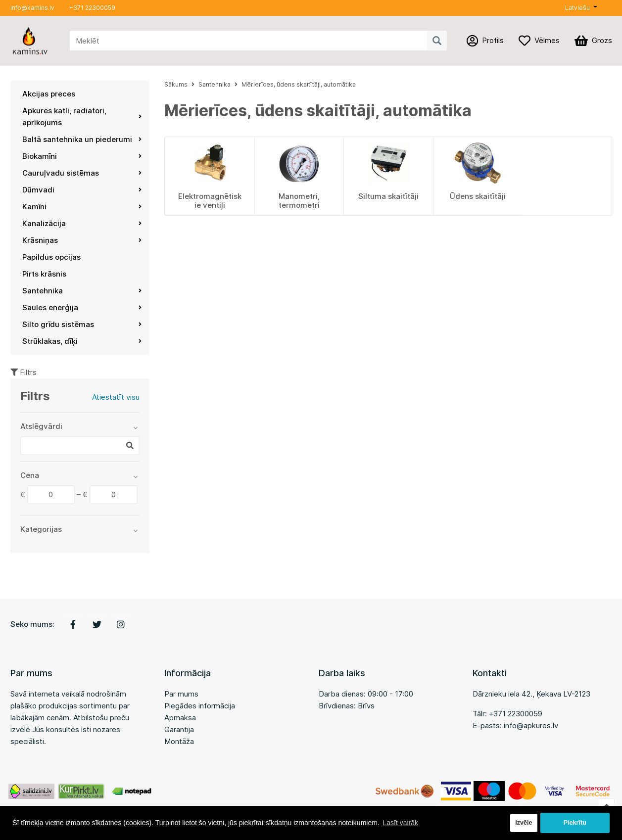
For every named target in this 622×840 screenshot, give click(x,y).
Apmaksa (180, 718)
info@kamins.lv (32, 8)
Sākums (176, 84)
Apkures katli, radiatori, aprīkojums (82, 117)
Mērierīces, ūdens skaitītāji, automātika (299, 84)
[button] (581, 8)
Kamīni (82, 207)
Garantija (179, 729)
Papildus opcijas (51, 257)
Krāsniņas (82, 240)
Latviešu (577, 8)
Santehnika (82, 291)
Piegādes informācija (200, 706)
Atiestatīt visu (116, 397)
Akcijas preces (49, 94)
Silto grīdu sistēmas (82, 324)
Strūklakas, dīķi (82, 341)
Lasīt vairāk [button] (400, 823)
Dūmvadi (82, 190)
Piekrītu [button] (575, 823)
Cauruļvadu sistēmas (82, 173)
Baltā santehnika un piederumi (82, 139)
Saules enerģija (82, 307)
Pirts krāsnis (44, 274)
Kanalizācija (82, 223)
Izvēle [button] (524, 823)
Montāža (179, 741)
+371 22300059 (92, 8)
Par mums (181, 694)
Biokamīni (82, 156)
